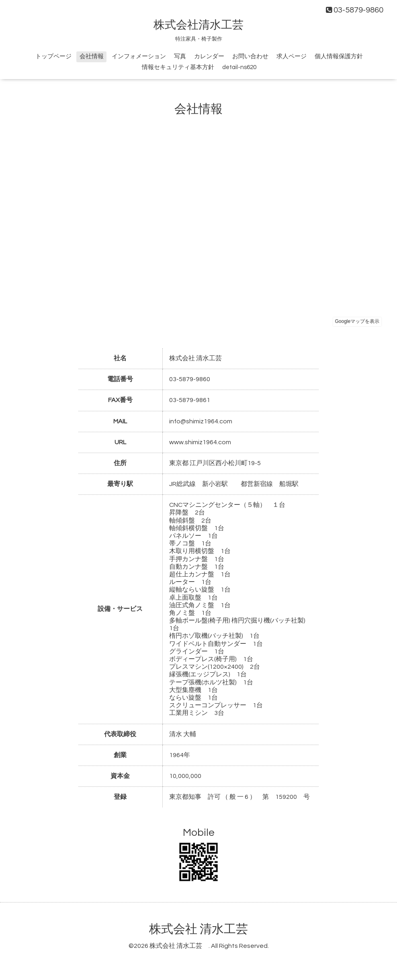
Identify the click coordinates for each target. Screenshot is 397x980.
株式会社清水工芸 (204, 25)
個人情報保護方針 (339, 56)
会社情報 (92, 56)
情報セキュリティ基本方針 (178, 67)
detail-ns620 (239, 67)
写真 (180, 56)
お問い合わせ (250, 56)
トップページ (53, 56)
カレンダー (209, 56)
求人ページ (292, 56)
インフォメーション (139, 56)
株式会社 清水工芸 (205, 929)
